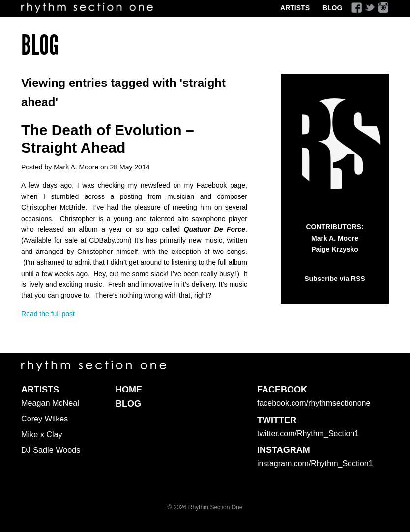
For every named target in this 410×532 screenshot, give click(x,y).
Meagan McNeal (50, 403)
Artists (295, 8)
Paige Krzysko (335, 249)
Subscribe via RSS (335, 279)
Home (129, 390)
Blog (332, 8)
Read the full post (48, 314)
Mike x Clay (42, 434)
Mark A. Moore (335, 238)
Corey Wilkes (44, 419)
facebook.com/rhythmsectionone (314, 403)
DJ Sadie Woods (51, 450)
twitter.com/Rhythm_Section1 (308, 434)
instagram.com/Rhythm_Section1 (315, 463)
